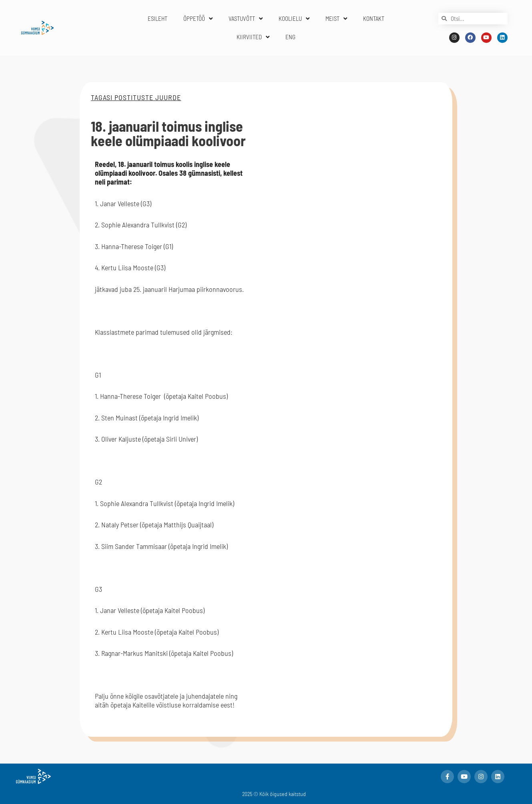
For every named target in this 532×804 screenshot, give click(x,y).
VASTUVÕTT (246, 19)
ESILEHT (158, 18)
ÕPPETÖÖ (198, 19)
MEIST (336, 19)
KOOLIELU (294, 19)
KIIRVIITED (253, 37)
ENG (290, 37)
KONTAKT (374, 18)
